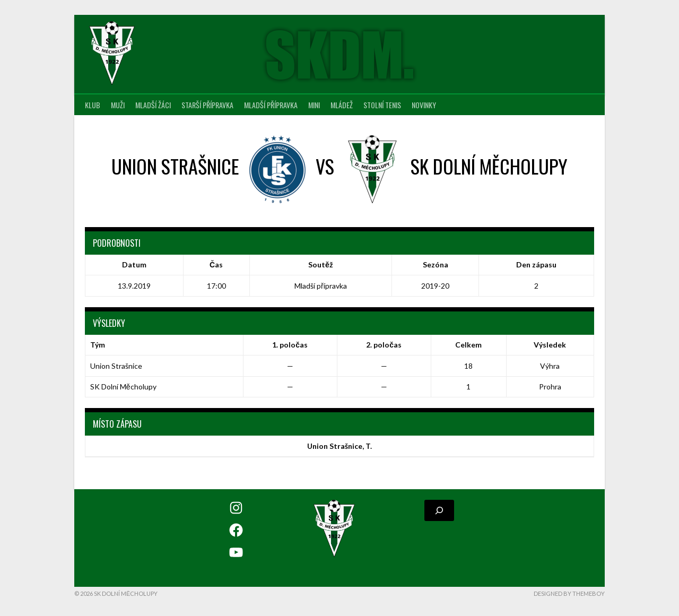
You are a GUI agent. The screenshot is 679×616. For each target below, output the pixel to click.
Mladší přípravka (271, 105)
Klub (93, 105)
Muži (118, 105)
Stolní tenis (382, 105)
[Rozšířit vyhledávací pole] (439, 510)
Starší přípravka (207, 105)
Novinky (424, 105)
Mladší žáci (153, 105)
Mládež (342, 105)
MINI (314, 105)
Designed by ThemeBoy (569, 593)
